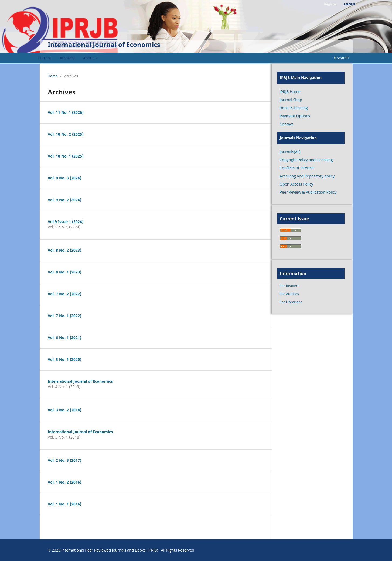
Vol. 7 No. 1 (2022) (64, 316)
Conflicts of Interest (297, 168)
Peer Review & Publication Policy (308, 192)
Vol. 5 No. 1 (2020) (64, 359)
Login (350, 4)
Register (331, 4)
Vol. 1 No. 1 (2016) (64, 504)
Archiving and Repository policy (307, 176)
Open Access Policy (296, 184)
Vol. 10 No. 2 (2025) (66, 134)
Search (341, 58)
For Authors (289, 294)
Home (53, 76)
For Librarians (291, 302)
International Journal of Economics (104, 44)
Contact (287, 124)
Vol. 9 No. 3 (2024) (64, 178)
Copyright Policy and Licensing (306, 160)
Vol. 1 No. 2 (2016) (64, 482)
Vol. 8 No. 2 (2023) (64, 250)
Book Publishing (294, 108)
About (89, 58)
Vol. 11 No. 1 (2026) (66, 112)
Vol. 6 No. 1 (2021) (64, 338)
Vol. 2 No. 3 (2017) (64, 460)
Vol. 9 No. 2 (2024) (64, 200)
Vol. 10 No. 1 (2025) (66, 156)
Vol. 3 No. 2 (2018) (64, 410)
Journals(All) (290, 152)
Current (45, 58)
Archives (67, 58)
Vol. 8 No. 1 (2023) (64, 272)
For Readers (290, 286)
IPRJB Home (290, 92)
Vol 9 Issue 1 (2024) (66, 222)
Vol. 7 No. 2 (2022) (64, 294)
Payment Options (295, 116)
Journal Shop (291, 100)
